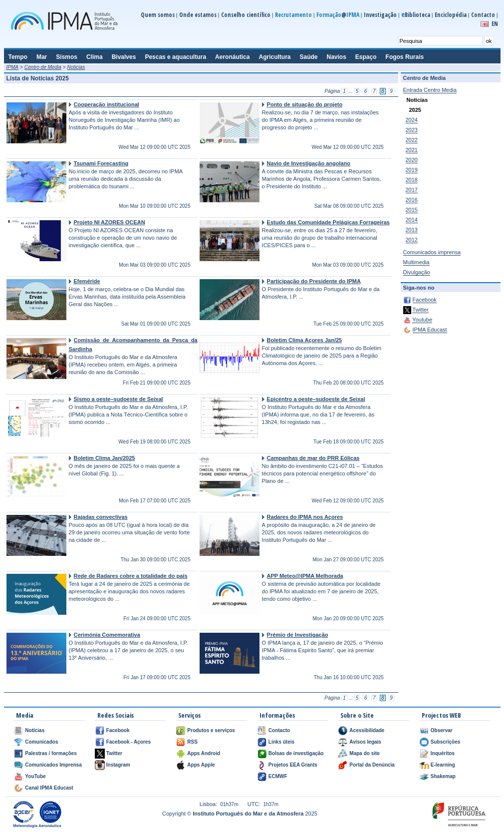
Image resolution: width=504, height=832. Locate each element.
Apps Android (204, 753)
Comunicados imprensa (432, 252)
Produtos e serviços (211, 730)
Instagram (118, 765)
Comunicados (41, 742)
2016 (412, 200)
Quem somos (158, 15)
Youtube (422, 320)
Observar (442, 730)
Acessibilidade (367, 730)
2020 (412, 160)
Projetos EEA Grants (293, 765)
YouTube (35, 776)
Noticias (76, 67)
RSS (192, 742)
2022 (412, 140)
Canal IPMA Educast (49, 788)
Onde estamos (198, 15)
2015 (412, 210)
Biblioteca (416, 15)
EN (495, 24)
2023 (412, 130)
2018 (412, 180)
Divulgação (417, 272)
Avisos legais (365, 742)
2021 (412, 150)
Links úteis (281, 742)
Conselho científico (246, 15)
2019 (412, 170)
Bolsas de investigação (296, 753)
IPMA (12, 67)
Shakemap (443, 776)
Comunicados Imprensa (53, 765)
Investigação (380, 15)
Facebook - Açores (128, 742)
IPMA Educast (430, 330)
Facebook (425, 300)
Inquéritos (443, 753)
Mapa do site (365, 753)
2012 (412, 240)
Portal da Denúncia (372, 765)
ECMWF (278, 776)
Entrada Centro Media (430, 90)
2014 (412, 220)
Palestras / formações (51, 753)
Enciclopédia (451, 15)
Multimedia (416, 262)
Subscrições (445, 742)
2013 (412, 230)
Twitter (420, 310)
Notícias (35, 730)
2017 (412, 190)
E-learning (443, 765)
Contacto (483, 15)
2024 (412, 120)
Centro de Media (43, 67)
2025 (415, 110)
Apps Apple (201, 765)
